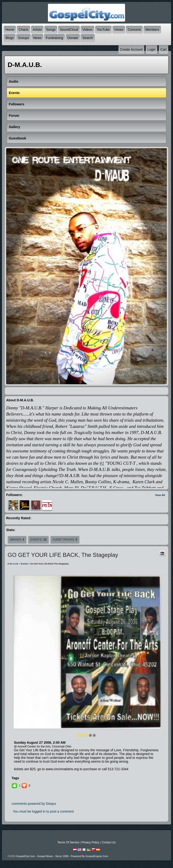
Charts (23, 30)
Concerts (134, 30)
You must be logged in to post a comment (43, 811)
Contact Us (109, 842)
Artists (37, 30)
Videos (87, 30)
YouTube (103, 30)
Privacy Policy (90, 842)
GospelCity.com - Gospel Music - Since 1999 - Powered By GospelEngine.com (62, 856)
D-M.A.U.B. (13, 564)
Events (25, 564)
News (37, 38)
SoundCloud (69, 30)
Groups (23, 38)
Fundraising (54, 38)
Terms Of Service (68, 842)
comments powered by (34, 804)
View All (160, 495)
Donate (73, 38)
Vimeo (119, 30)
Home (10, 30)
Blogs (10, 38)
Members (152, 30)
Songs (51, 30)
